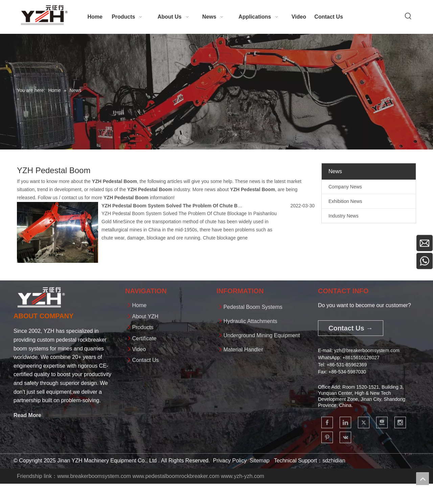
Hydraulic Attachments (250, 321)
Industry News (344, 216)
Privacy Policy (230, 461)
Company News (345, 187)
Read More (27, 415)
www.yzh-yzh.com (243, 476)
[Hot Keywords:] (408, 16)
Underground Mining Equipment (261, 335)
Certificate (144, 338)
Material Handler (243, 350)
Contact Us (145, 360)
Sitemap (260, 461)
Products (143, 327)
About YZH (145, 316)
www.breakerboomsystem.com (94, 476)
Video (139, 349)
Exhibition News (345, 201)
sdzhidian (334, 461)
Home (139, 305)
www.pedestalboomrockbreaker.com (176, 476)
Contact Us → (351, 328)
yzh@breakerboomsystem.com (367, 350)
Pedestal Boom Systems (253, 307)
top (423, 479)
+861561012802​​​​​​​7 (361, 358)
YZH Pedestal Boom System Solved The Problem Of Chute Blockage (178, 206)
